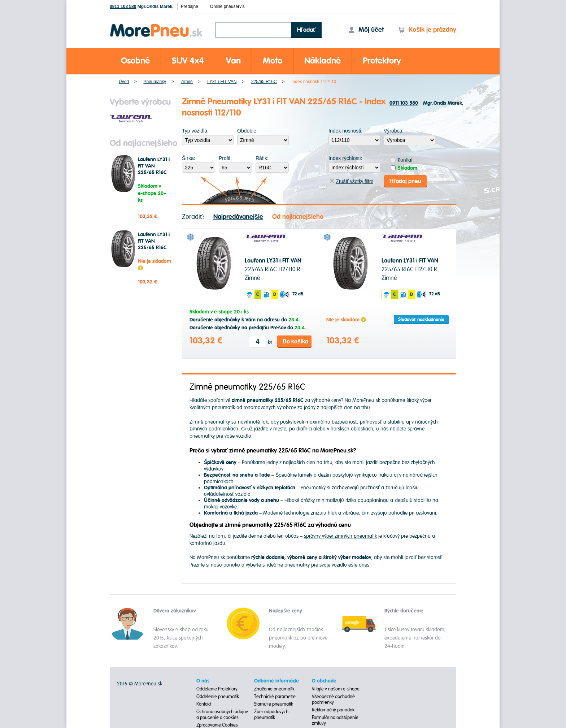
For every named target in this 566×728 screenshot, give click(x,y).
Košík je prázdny (427, 30)
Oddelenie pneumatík (218, 697)
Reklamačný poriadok (333, 710)
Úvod (124, 82)
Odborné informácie (277, 681)
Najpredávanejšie (238, 217)
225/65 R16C (264, 82)
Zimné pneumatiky (210, 422)
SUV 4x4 (188, 61)
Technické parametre (275, 697)
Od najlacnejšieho (298, 217)
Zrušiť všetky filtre (351, 181)
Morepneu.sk (156, 25)
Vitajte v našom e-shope (336, 689)
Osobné (135, 61)
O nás (203, 681)
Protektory (382, 61)
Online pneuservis (227, 6)
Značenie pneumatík (275, 689)
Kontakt (204, 704)
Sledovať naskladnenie (421, 320)
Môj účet (366, 30)
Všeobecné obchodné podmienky (334, 699)
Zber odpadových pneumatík (271, 715)
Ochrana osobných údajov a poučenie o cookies (222, 715)
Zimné (186, 82)
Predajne (190, 6)
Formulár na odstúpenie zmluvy (335, 720)
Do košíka (295, 342)
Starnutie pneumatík (274, 704)
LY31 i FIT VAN (222, 82)
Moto (273, 61)
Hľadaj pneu (405, 181)
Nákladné (323, 61)
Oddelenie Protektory (217, 689)
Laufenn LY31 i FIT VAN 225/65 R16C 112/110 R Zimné (154, 173)
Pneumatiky (155, 82)
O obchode (324, 681)
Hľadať (306, 30)
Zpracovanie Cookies (217, 725)
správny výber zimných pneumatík (340, 536)
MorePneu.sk (148, 684)
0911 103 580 (123, 6)
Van (233, 61)
